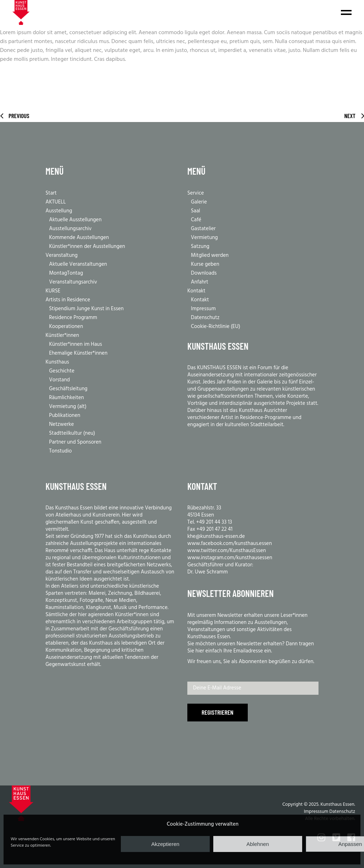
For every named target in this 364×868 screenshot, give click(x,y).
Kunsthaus (57, 362)
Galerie (199, 202)
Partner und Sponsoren (75, 442)
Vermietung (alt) (68, 407)
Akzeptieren (165, 844)
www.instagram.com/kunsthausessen (230, 558)
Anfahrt (200, 282)
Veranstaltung (61, 255)
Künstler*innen (62, 335)
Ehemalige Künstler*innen (78, 353)
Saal (196, 211)
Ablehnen (258, 844)
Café (196, 220)
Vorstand (60, 380)
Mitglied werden (210, 255)
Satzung (200, 247)
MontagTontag (66, 273)
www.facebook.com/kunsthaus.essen (230, 544)
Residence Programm (73, 318)
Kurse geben (205, 264)
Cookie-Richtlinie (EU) (216, 327)
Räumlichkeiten (66, 398)
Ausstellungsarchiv (70, 229)
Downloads (204, 273)
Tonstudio (60, 451)
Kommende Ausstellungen (79, 238)
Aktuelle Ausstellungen (75, 220)
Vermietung (204, 238)
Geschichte (62, 371)
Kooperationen (66, 327)
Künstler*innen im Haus (76, 344)
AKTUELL (56, 202)
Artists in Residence (68, 300)
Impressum (203, 309)
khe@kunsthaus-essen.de (216, 536)
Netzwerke (61, 424)
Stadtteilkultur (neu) (72, 433)
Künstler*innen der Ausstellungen (87, 247)
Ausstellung (59, 211)
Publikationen (65, 416)
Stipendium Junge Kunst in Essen (86, 309)
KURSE (53, 291)
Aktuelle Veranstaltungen (78, 264)
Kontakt (196, 291)
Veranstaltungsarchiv (73, 282)
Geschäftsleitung (68, 389)
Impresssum (316, 812)
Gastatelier (203, 229)
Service (196, 193)
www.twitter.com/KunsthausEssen (227, 551)
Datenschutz (205, 318)
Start (51, 193)
